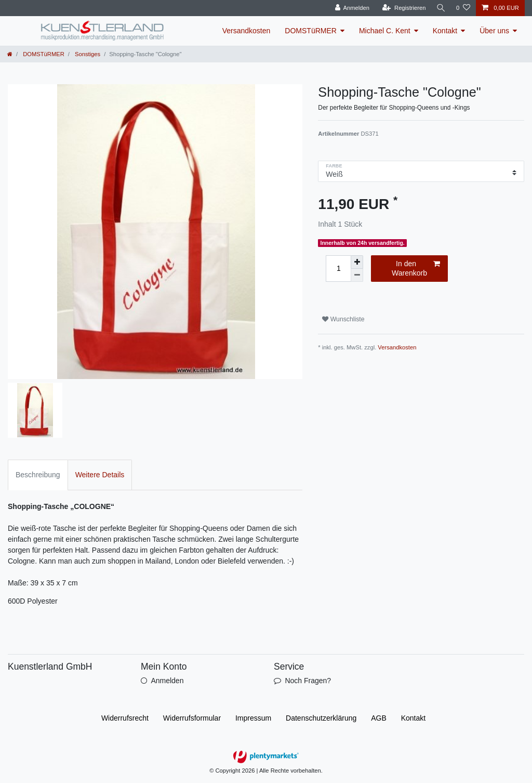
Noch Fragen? (308, 681)
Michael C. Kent (385, 31)
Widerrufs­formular (192, 718)
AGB (379, 718)
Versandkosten (247, 31)
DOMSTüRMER (311, 31)
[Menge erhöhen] (357, 262)
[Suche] (440, 8)
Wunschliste (343, 319)
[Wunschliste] (463, 8)
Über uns (494, 31)
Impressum (253, 718)
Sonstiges (87, 54)
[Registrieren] (402, 8)
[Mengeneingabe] (338, 269)
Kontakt (445, 31)
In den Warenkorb (416, 268)
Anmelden (167, 681)
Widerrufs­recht (125, 718)
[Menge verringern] (357, 275)
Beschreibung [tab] (38, 475)
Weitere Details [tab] (100, 475)
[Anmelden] (350, 8)
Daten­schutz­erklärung (321, 718)
